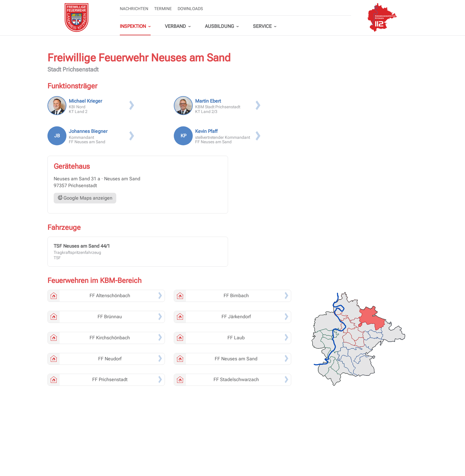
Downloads (190, 9)
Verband (175, 26)
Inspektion (133, 26)
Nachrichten (134, 9)
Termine (163, 9)
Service (262, 26)
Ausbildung (219, 26)
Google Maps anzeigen (85, 198)
